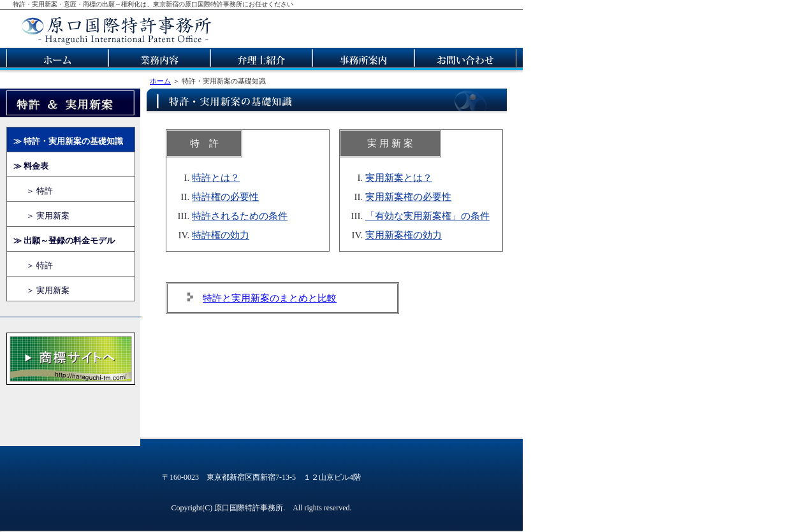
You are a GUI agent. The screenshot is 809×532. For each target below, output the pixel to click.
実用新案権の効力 (404, 235)
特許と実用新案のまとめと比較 (270, 298)
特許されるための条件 (240, 216)
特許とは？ (216, 178)
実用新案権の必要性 (408, 197)
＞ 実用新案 (48, 216)
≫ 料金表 (31, 166)
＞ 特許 (40, 191)
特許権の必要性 (225, 197)
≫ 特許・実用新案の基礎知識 (68, 141)
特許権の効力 (221, 235)
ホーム (160, 81)
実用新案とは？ (399, 178)
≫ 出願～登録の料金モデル (64, 241)
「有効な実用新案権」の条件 (427, 216)
